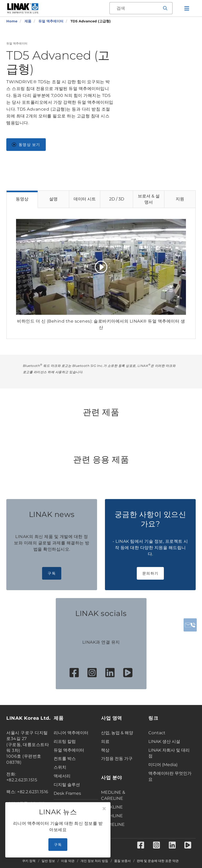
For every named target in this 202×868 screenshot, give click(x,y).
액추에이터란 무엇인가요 (170, 776)
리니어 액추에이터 (71, 733)
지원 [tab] (180, 199)
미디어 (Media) (163, 765)
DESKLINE (112, 807)
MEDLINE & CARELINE (113, 795)
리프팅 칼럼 (65, 741)
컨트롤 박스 (65, 759)
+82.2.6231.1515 (22, 780)
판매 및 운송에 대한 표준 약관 (158, 861)
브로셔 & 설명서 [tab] (149, 199)
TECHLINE (112, 816)
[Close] (104, 809)
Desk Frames (67, 793)
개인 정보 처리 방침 (94, 861)
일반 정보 (48, 861)
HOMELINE (113, 824)
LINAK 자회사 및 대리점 (169, 753)
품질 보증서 (122, 861)
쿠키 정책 (29, 861)
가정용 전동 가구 (117, 759)
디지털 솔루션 (67, 785)
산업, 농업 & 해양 (117, 733)
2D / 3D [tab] (117, 199)
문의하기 (150, 573)
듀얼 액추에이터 (69, 750)
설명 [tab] (53, 199)
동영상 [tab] (22, 199)
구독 (52, 573)
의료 (105, 741)
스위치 (60, 767)
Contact (157, 733)
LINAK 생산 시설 (164, 741)
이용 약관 (68, 861)
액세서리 (62, 776)
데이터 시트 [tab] (85, 199)
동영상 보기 (26, 145)
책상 (105, 750)
